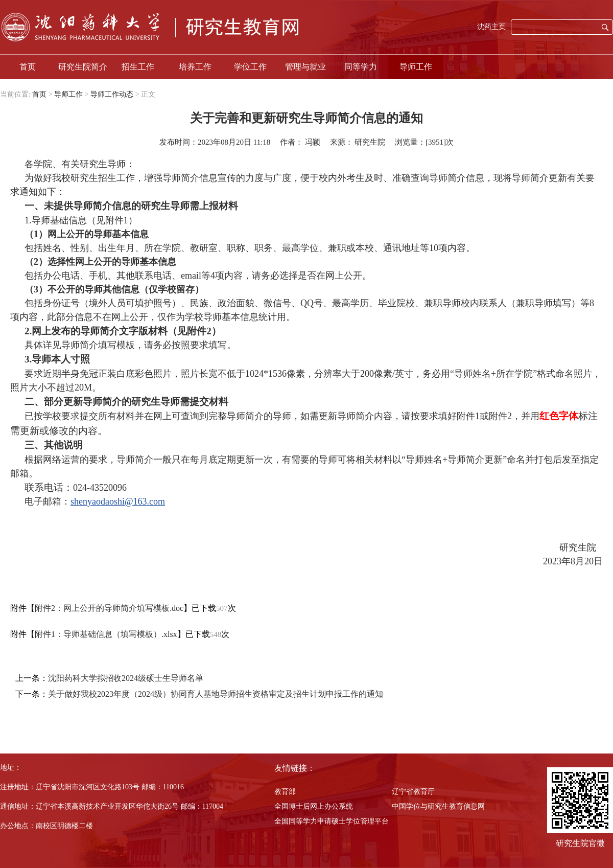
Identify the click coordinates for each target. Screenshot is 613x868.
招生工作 (138, 67)
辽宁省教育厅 (413, 792)
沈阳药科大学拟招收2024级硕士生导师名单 (126, 678)
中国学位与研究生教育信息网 (438, 806)
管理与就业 (305, 67)
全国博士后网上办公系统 (314, 806)
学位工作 (250, 67)
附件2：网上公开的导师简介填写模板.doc (109, 608)
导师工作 (416, 67)
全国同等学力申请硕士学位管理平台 (332, 821)
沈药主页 (491, 27)
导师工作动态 (112, 94)
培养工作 (195, 67)
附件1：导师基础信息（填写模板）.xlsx (106, 634)
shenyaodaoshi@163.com (118, 501)
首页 (28, 67)
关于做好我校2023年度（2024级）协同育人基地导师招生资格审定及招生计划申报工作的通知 (216, 694)
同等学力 (361, 67)
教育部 (285, 792)
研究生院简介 (83, 67)
